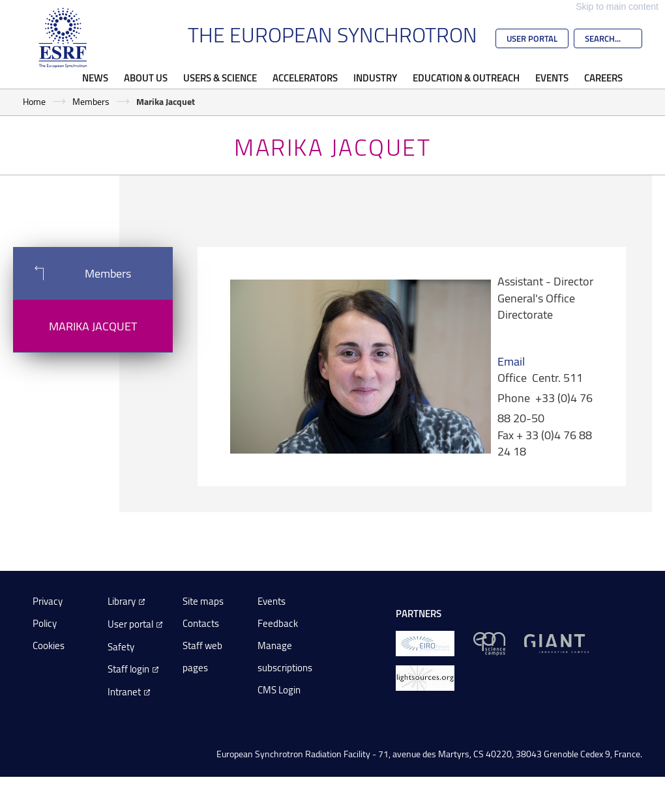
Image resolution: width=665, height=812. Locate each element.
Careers (603, 78)
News (95, 78)
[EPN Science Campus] (489, 643)
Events (552, 78)
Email (511, 361)
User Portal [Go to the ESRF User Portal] (532, 38)
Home (34, 101)
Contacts (201, 623)
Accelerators (305, 78)
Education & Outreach (466, 78)
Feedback (278, 623)
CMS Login (279, 690)
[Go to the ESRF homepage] (63, 38)
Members (91, 101)
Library (122, 601)
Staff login (128, 669)
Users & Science (220, 78)
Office (512, 377)
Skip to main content (617, 7)
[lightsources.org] (425, 677)
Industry (375, 78)
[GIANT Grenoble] (556, 643)
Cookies (49, 645)
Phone (514, 398)
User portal (130, 624)
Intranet (124, 692)
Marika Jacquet (93, 326)
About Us (146, 78)
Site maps (203, 601)
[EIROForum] (425, 643)
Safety (121, 647)
